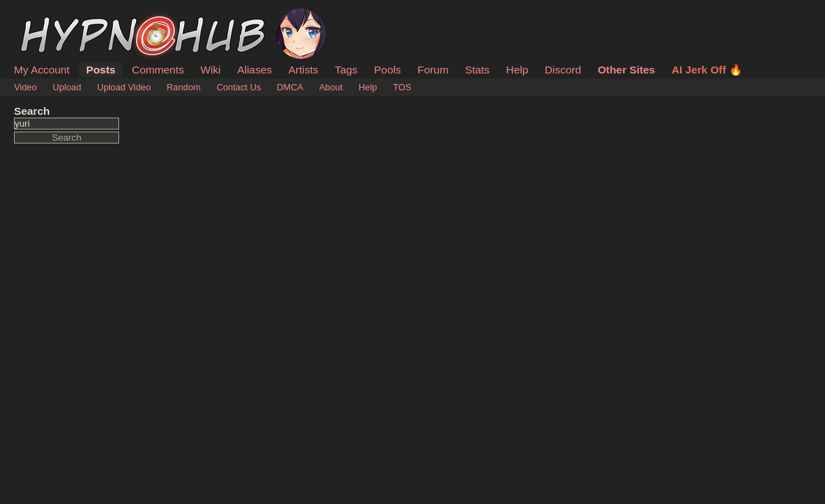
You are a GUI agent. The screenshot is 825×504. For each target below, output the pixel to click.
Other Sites (626, 70)
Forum (433, 70)
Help (518, 70)
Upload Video (124, 87)
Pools (387, 70)
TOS (402, 87)
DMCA (290, 87)
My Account (42, 70)
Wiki (210, 70)
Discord (563, 70)
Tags (346, 70)
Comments (158, 70)
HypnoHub (53, 16)
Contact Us (238, 87)
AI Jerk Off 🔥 (707, 70)
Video (26, 87)
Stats (477, 70)
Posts (101, 70)
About (331, 87)
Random (183, 87)
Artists (304, 70)
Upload (67, 87)
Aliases (255, 70)
